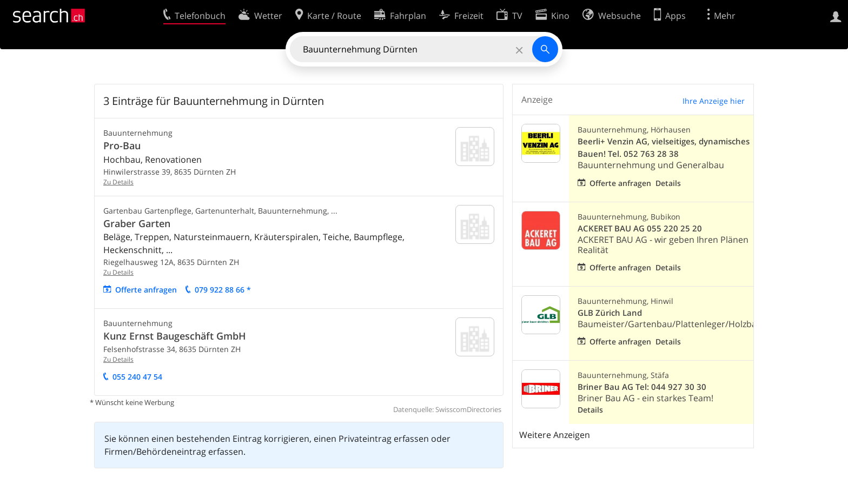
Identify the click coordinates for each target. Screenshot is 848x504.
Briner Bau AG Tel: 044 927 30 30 (642, 387)
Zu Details (118, 182)
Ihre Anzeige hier (714, 101)
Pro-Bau (122, 145)
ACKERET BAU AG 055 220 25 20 (640, 228)
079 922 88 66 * (223, 290)
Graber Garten (137, 223)
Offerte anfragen (146, 290)
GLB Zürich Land (610, 313)
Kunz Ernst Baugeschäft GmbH (175, 336)
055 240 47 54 (137, 377)
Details (668, 183)
